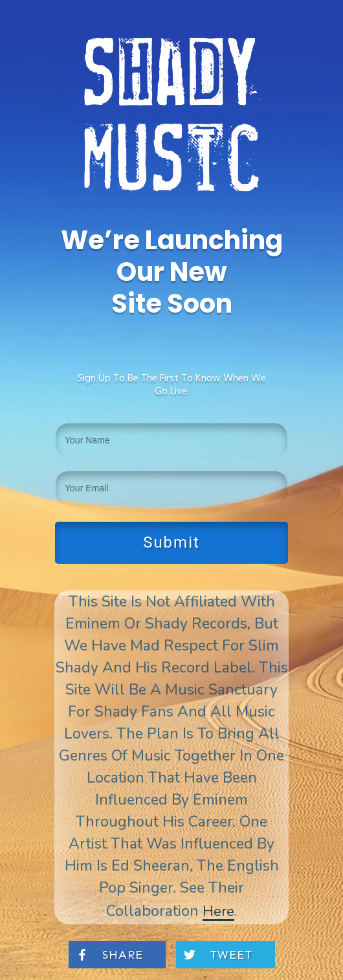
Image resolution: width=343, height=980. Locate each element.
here (218, 911)
